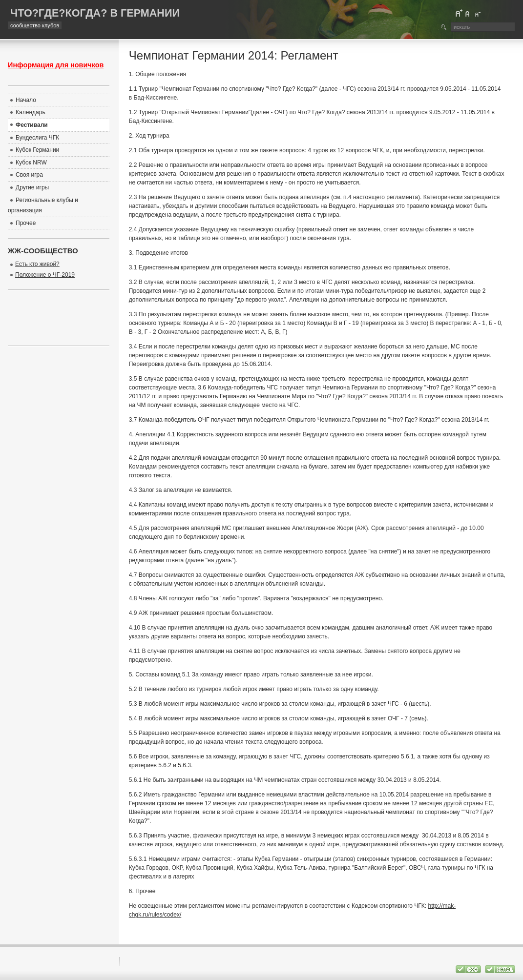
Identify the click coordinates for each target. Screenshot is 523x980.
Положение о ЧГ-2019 (45, 275)
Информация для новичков (56, 65)
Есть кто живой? (37, 264)
